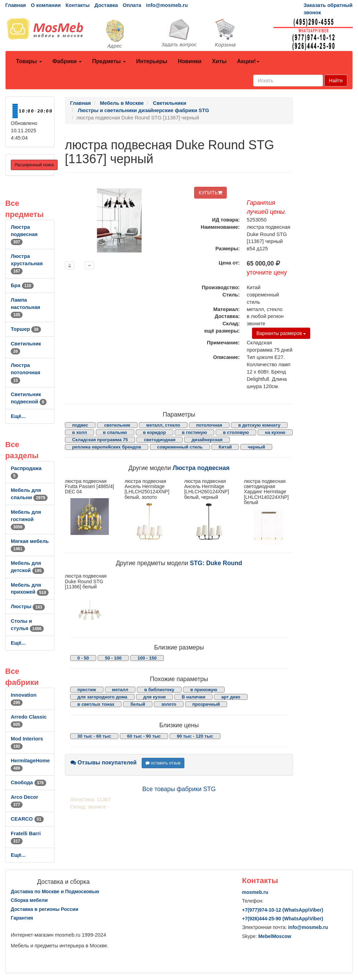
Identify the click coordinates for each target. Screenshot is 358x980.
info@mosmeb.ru (167, 5)
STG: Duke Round (216, 563)
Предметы (109, 61)
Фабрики (67, 61)
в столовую (236, 432)
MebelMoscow (275, 936)
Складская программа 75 (100, 440)
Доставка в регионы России (45, 909)
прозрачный (206, 704)
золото (169, 704)
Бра (22, 285)
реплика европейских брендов (107, 447)
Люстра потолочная (26, 372)
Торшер (26, 329)
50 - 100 (113, 658)
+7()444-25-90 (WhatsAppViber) (283, 919)
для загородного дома (102, 697)
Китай (225, 447)
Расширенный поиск (34, 165)
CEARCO (27, 819)
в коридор (155, 432)
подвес (80, 425)
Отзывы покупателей (104, 763)
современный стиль (180, 447)
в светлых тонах (96, 704)
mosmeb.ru (255, 892)
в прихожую (204, 690)
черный (256, 447)
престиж (87, 690)
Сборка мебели (29, 900)
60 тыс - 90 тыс (144, 736)
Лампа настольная (26, 307)
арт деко (231, 697)
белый (138, 704)
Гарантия (22, 918)
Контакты (78, 5)
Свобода (28, 782)
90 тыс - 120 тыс (195, 736)
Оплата (132, 5)
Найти (336, 81)
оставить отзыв (163, 763)
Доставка (106, 5)
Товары (29, 61)
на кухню (275, 432)
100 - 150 (147, 658)
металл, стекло (163, 425)
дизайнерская (207, 440)
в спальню (115, 432)
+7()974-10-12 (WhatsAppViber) (283, 910)
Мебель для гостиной (26, 519)
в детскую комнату (259, 425)
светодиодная (160, 440)
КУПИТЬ (210, 193)
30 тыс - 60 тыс (94, 736)
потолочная (209, 425)
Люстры (28, 606)
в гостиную (194, 432)
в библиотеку (159, 690)
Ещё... (18, 416)
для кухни (155, 697)
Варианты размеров (281, 333)
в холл (80, 432)
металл (120, 690)
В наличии (193, 697)
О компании (46, 5)
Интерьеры (152, 61)
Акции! (248, 61)
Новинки (190, 61)
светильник (117, 425)
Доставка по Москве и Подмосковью (55, 891)
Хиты (219, 61)
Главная (16, 5)
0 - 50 (83, 658)
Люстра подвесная (24, 234)
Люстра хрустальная (27, 263)
